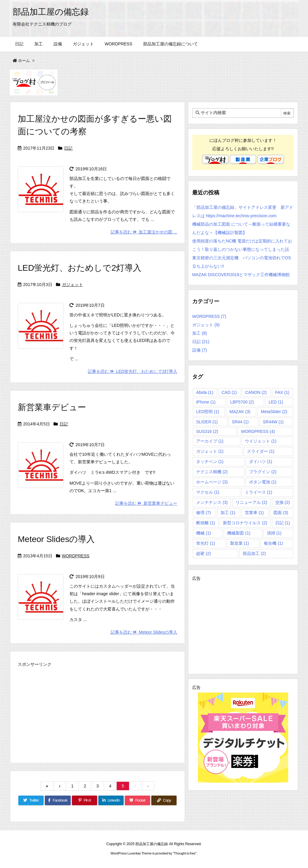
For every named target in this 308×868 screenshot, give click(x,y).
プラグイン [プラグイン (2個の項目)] (263, 472)
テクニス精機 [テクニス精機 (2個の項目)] (212, 472)
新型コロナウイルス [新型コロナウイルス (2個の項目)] (245, 523)
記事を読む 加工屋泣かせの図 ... (144, 232)
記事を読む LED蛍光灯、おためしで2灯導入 (132, 371)
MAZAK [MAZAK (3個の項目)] (240, 412)
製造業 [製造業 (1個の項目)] (240, 543)
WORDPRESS (76, 556)
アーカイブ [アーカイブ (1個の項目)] (210, 441)
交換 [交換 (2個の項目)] (283, 502)
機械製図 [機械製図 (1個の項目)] (239, 533)
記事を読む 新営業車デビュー (146, 503)
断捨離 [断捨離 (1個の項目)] (206, 523)
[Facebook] (58, 800)
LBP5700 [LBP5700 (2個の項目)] (242, 402)
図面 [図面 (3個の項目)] (281, 513)
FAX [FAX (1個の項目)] (282, 392)
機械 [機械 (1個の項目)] (203, 533)
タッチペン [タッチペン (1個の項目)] (210, 461)
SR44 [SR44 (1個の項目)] (240, 422)
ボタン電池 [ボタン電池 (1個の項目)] (263, 482)
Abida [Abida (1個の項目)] (205, 392)
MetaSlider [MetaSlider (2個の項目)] (274, 412)
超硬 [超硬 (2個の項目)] (203, 553)
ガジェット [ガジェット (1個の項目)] (210, 451)
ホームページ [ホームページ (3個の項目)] (212, 482)
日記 (68, 148)
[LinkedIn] (111, 800)
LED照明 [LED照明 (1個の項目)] (208, 412)
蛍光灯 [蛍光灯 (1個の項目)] (206, 543)
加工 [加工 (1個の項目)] (228, 513)
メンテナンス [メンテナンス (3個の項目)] (212, 502)
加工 (200, 333)
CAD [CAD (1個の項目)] (229, 392)
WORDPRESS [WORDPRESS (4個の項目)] (258, 431)
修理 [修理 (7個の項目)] (203, 513)
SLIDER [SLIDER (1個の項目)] (207, 422)
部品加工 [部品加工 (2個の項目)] (254, 553)
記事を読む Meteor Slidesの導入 (144, 632)
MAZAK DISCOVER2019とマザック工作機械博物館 (241, 275)
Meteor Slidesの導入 (56, 539)
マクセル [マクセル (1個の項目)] (208, 492)
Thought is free (185, 853)
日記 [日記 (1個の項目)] (283, 523)
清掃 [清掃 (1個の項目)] (274, 533)
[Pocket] (137, 800)
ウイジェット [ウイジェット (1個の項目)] (261, 441)
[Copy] (164, 800)
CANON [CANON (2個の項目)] (256, 392)
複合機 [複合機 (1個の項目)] (273, 543)
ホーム (24, 61)
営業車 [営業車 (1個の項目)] (254, 513)
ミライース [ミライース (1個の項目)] (259, 492)
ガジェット (72, 285)
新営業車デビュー (52, 407)
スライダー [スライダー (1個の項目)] (261, 451)
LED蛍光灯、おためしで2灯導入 (80, 268)
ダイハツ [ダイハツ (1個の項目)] (261, 461)
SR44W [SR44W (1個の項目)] (273, 422)
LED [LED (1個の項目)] (276, 402)
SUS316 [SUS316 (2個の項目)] (207, 431)
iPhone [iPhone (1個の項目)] (206, 402)
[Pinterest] (85, 800)
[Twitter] (31, 800)
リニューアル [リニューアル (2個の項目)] (251, 502)
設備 (200, 350)
